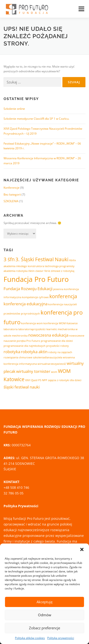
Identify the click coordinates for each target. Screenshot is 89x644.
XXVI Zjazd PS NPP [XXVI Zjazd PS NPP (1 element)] (36, 380)
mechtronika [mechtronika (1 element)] (20, 336)
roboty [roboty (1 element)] (65, 346)
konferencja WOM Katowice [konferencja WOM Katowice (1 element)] (61, 323)
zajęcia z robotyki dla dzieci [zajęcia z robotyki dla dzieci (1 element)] (65, 380)
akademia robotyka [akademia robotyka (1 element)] (16, 271)
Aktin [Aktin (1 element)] (31, 271)
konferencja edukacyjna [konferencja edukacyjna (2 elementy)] (26, 304)
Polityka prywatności (61, 638)
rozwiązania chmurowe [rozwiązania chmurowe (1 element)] (18, 357)
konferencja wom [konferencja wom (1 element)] (32, 323)
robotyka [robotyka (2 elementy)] (12, 352)
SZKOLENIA (11, 201)
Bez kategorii (12, 194)
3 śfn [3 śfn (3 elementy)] (9, 259)
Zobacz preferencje (44, 628)
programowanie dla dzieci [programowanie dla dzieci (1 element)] (57, 341)
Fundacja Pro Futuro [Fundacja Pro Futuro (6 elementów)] (36, 279)
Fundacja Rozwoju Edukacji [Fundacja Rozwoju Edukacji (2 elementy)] (28, 289)
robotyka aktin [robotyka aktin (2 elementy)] (34, 352)
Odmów (45, 615)
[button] (82, 549)
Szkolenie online (14, 109)
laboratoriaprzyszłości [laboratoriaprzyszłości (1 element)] (32, 329)
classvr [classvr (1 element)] (40, 271)
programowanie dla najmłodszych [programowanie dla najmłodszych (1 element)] (25, 346)
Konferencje (12, 188)
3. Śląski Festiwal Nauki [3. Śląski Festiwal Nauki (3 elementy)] (42, 259)
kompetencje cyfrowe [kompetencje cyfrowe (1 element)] (35, 297)
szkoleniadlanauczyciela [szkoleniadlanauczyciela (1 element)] (48, 357)
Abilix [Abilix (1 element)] (73, 260)
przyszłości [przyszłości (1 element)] (53, 346)
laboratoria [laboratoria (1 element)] (11, 329)
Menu (81, 9)
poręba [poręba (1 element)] (21, 341)
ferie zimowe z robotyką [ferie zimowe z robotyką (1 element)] (59, 271)
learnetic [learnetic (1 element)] (52, 329)
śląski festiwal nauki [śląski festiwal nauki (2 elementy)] (22, 387)
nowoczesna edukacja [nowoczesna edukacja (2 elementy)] (48, 335)
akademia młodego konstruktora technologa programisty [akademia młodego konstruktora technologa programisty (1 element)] (39, 266)
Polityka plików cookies (30, 638)
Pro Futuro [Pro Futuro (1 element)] (33, 341)
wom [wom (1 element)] (54, 372)
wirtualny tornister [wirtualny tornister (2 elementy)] (33, 371)
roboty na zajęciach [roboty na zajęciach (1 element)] (60, 352)
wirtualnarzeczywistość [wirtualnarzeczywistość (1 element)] (52, 364)
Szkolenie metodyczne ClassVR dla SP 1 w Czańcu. (36, 119)
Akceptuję (44, 602)
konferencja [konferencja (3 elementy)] (63, 296)
